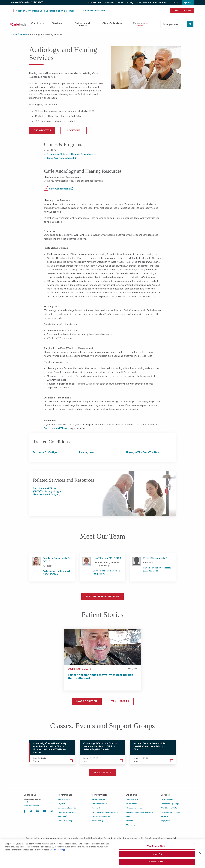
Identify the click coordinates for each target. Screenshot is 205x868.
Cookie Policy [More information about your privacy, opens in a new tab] (56, 850)
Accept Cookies (157, 862)
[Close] (200, 854)
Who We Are (132, 799)
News (129, 816)
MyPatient (98, 821)
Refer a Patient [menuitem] (160, 3)
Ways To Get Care (182, 10)
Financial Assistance (67, 812)
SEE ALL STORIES (120, 701)
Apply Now (165, 821)
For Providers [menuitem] (143, 3)
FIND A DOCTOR (42, 130)
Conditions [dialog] (37, 23)
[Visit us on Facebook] (25, 813)
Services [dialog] (57, 23)
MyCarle (63, 816)
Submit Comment (31, 806)
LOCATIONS (74, 130)
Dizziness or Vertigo (45, 452)
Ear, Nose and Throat (56, 428)
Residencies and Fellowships (105, 812)
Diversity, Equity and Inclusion (139, 812)
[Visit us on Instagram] (51, 813)
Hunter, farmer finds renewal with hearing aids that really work (100, 677)
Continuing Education (101, 816)
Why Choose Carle (169, 808)
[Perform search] (190, 24)
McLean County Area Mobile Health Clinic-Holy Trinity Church (149, 746)
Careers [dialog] (140, 24)
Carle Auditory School (60, 158)
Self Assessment (57, 188)
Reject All (157, 854)
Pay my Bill (62, 804)
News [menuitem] (121, 3)
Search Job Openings (170, 804)
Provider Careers (100, 804)
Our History (132, 804)
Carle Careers (167, 799)
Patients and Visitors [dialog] (82, 24)
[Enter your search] (177, 24)
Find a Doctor (64, 799)
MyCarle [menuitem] (187, 3)
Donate (130, 821)
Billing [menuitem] (130, 3)
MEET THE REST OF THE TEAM (102, 596)
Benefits (164, 816)
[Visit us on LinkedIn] (38, 813)
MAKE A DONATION (87, 701)
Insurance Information (67, 808)
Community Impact (134, 808)
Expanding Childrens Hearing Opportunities (72, 154)
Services (23, 34)
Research (96, 808)
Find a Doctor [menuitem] (95, 3)
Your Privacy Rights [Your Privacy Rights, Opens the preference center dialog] (157, 847)
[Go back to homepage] (18, 24)
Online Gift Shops (66, 821)
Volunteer (131, 825)
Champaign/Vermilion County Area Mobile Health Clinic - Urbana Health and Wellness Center (50, 748)
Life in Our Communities (171, 812)
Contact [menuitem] (176, 3)
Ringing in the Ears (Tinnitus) (143, 452)
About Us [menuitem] (109, 3)
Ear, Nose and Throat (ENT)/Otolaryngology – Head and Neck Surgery (47, 491)
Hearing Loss (87, 452)
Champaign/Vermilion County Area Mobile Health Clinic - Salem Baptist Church (100, 746)
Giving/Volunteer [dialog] (112, 23)
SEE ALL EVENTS (103, 773)
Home (14, 34)
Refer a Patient (99, 799)
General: (28, 2)
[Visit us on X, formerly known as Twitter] (31, 813)
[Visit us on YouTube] (44, 813)
